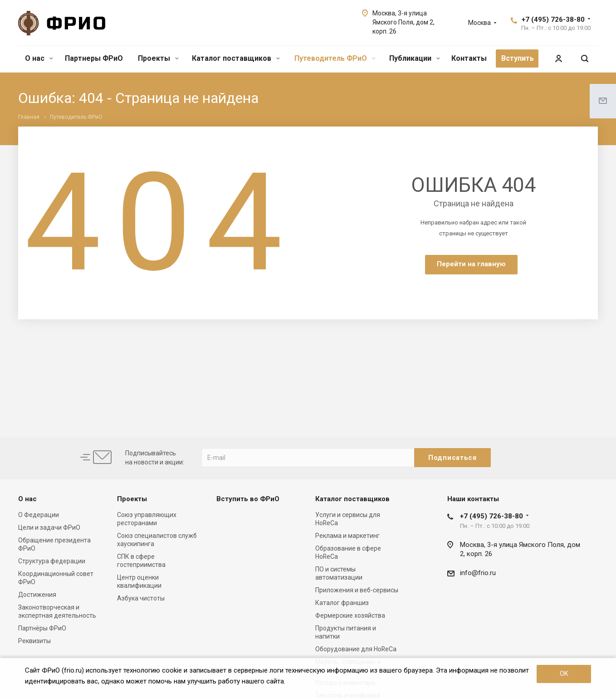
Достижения (37, 595)
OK (564, 674)
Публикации (415, 58)
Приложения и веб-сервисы (357, 590)
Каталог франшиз (342, 603)
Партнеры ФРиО (94, 58)
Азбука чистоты (141, 598)
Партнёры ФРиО (42, 628)
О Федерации (39, 515)
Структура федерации (52, 561)
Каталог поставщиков (236, 58)
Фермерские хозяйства (350, 615)
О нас (39, 58)
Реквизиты (34, 641)
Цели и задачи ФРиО (49, 527)
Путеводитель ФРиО (335, 58)
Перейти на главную (471, 264)
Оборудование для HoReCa (356, 649)
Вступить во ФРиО (248, 499)
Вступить (518, 58)
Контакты (469, 58)
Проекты (158, 58)
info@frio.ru (478, 573)
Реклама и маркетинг (347, 536)
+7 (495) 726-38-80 (553, 20)
